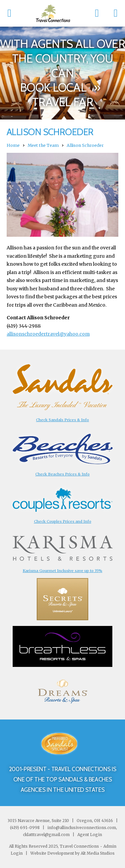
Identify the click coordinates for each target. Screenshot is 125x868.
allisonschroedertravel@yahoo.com (48, 334)
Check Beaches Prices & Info (62, 474)
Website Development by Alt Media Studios (72, 853)
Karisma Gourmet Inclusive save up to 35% (62, 571)
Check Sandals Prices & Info (62, 420)
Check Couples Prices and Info (63, 521)
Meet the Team (43, 145)
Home (13, 145)
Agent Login (90, 835)
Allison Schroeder (85, 145)
